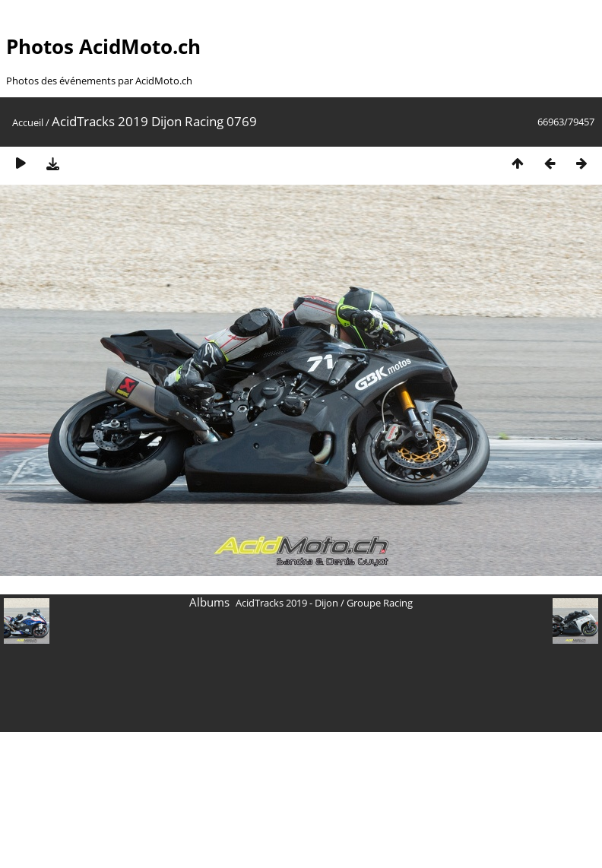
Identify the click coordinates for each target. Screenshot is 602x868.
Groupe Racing (380, 603)
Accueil (28, 122)
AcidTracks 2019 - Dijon (287, 603)
